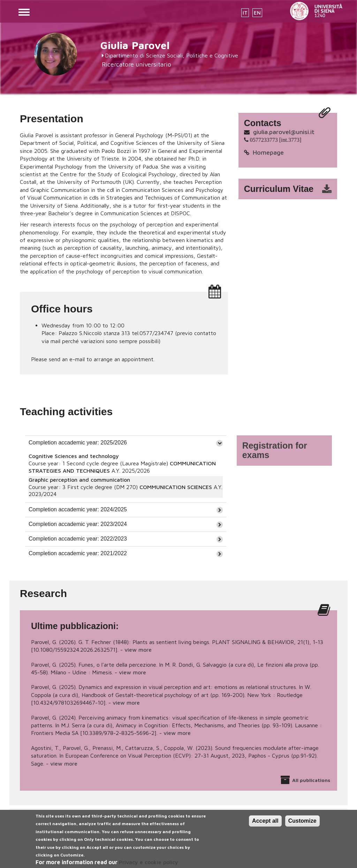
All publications (311, 780)
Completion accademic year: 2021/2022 (78, 553)
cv (292, 189)
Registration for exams (275, 450)
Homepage (268, 152)
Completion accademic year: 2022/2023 (78, 539)
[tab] (126, 443)
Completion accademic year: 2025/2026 (78, 443)
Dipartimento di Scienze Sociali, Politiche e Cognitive (172, 55)
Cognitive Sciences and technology (74, 456)
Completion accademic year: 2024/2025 (78, 509)
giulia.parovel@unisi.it (284, 132)
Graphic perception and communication (79, 480)
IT (245, 13)
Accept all (265, 826)
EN (257, 13)
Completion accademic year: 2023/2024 (78, 524)
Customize (302, 826)
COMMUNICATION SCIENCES (176, 487)
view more (138, 650)
